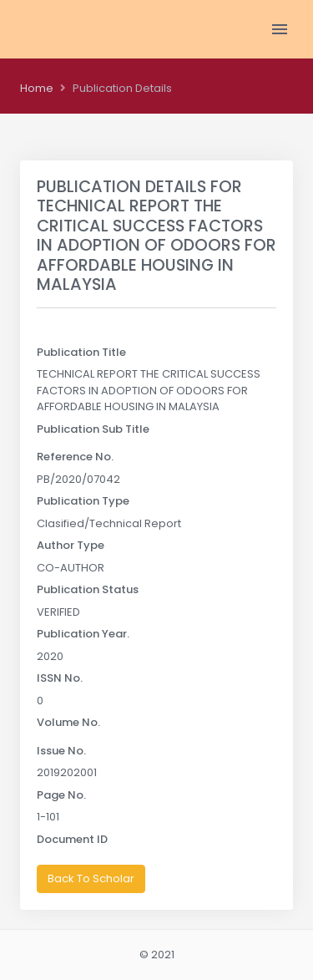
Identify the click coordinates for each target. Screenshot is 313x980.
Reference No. (75, 457)
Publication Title (81, 352)
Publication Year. (83, 634)
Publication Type (83, 501)
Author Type (71, 545)
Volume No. (68, 722)
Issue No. (61, 751)
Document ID (72, 839)
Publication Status (88, 589)
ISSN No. (60, 678)
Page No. (61, 795)
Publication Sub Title (93, 429)
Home (37, 88)
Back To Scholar (91, 878)
